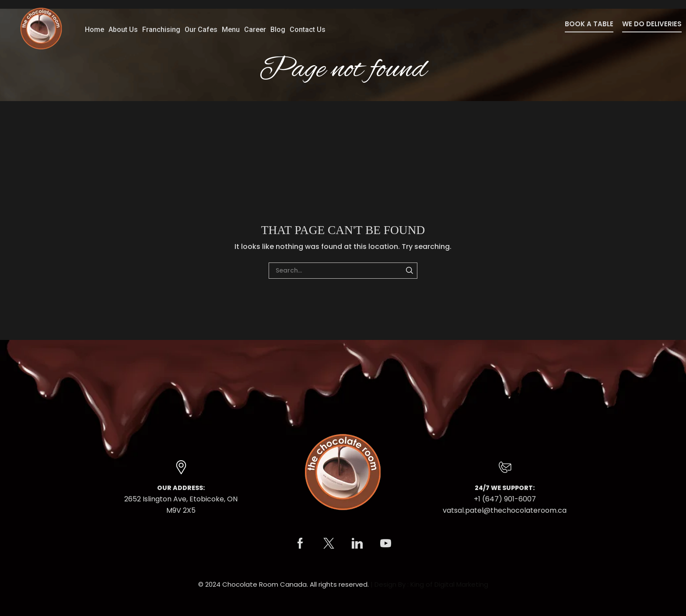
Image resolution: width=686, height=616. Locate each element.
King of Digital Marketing (449, 584)
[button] (589, 26)
